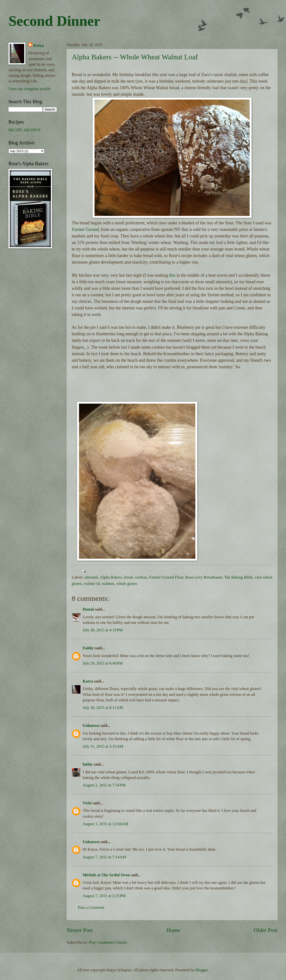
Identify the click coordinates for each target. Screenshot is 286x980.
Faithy (88, 648)
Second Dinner (54, 21)
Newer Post (80, 930)
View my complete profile (29, 89)
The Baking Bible (238, 577)
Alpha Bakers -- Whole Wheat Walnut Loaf (135, 57)
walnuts (108, 584)
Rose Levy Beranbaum (204, 577)
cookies (141, 577)
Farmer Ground (85, 229)
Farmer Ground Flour (166, 577)
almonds (91, 577)
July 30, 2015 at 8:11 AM (103, 708)
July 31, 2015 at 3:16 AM (103, 746)
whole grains (127, 584)
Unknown (91, 725)
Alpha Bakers (111, 577)
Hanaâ (88, 609)
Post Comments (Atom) (108, 942)
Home (173, 930)
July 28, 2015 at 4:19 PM (103, 630)
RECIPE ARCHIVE (25, 130)
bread (128, 577)
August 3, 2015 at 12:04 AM (105, 824)
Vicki (87, 803)
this (172, 275)
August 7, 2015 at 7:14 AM (104, 857)
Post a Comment (91, 907)
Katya (88, 681)
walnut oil (92, 584)
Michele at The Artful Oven (106, 875)
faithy (88, 764)
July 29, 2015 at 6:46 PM (103, 663)
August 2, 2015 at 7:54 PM (104, 785)
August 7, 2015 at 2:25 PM (104, 896)
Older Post (266, 930)
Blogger (202, 970)
